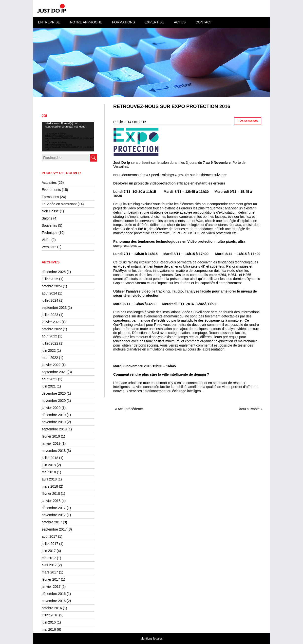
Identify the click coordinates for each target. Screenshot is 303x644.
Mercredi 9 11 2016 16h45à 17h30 (190, 304)
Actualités (49, 183)
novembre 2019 (54, 422)
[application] (68, 137)
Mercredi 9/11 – (227, 192)
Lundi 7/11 (135, 192)
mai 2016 (49, 629)
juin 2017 (49, 551)
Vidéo (46, 240)
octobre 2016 (52, 608)
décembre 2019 (54, 415)
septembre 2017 (54, 529)
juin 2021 (49, 386)
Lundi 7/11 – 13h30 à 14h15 (135, 254)
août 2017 (49, 536)
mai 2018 (49, 472)
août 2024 (49, 293)
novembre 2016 (54, 601)
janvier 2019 (51, 443)
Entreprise (49, 22)
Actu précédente (130, 409)
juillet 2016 (50, 615)
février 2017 (51, 579)
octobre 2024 (52, 286)
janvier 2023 (51, 322)
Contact (204, 22)
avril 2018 (49, 479)
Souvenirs (49, 225)
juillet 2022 (50, 343)
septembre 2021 (54, 372)
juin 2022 (49, 350)
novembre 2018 (54, 451)
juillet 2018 (50, 458)
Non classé (50, 211)
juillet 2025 (50, 279)
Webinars (49, 247)
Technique (50, 233)
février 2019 (51, 436)
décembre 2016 (54, 594)
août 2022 (49, 336)
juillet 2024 (50, 300)
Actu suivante (249, 409)
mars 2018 (50, 486)
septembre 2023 (54, 308)
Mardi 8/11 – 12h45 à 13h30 (186, 192)
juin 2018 (49, 465)
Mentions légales (151, 639)
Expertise (154, 22)
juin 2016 (49, 622)
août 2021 (49, 379)
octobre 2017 (52, 522)
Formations (123, 22)
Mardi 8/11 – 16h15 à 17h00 (186, 254)
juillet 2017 (50, 544)
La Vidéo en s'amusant (59, 204)
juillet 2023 (50, 315)
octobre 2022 (52, 329)
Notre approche (86, 22)
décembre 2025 (54, 272)
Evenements (51, 190)
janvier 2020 (51, 408)
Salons (47, 218)
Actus (180, 22)
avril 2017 (49, 565)
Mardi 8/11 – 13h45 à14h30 (135, 304)
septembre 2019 (54, 429)
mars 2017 (50, 572)
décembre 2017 (54, 508)
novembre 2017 (54, 515)
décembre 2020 (54, 393)
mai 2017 (49, 558)
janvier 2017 (51, 587)
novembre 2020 (54, 401)
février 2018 (51, 494)
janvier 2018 (51, 501)
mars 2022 (50, 358)
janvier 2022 (51, 365)
